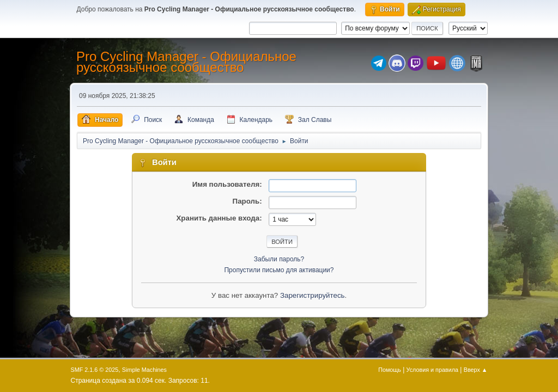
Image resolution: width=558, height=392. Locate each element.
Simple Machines (144, 370)
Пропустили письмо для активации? (279, 270)
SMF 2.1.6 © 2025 (95, 370)
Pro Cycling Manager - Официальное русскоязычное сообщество (186, 62)
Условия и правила (432, 370)
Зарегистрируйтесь (313, 295)
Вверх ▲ (476, 370)
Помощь (390, 370)
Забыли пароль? (279, 259)
